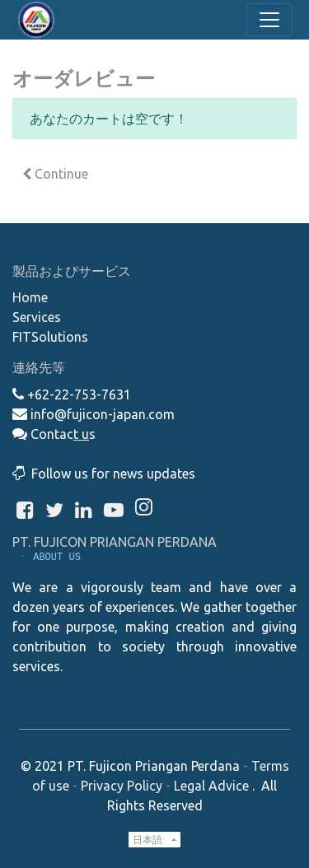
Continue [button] (55, 174)
